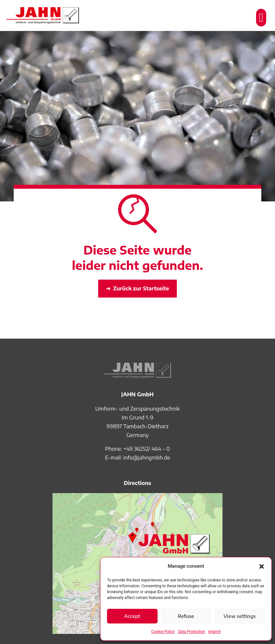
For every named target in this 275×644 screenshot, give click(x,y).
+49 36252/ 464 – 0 (147, 449)
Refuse (186, 616)
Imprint (215, 632)
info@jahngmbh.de (147, 458)
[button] (262, 566)
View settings (240, 616)
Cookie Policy (163, 632)
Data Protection (191, 632)
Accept (132, 616)
